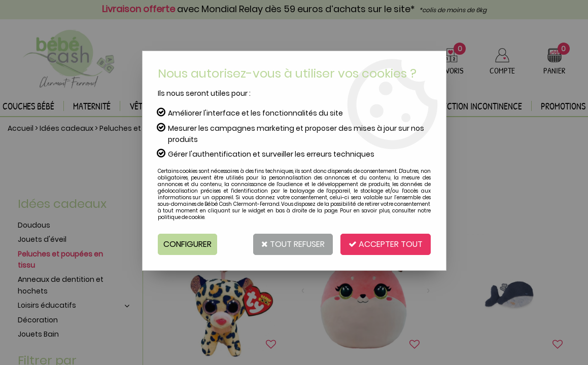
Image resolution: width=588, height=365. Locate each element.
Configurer (187, 244)
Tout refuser (293, 244)
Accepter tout (386, 244)
